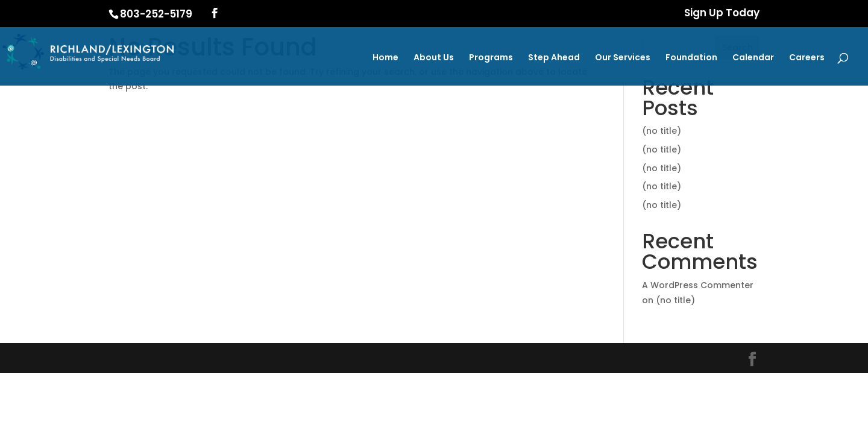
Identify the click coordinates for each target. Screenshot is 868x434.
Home (385, 58)
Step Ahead (554, 58)
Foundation (691, 58)
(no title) (662, 131)
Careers (807, 58)
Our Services (623, 58)
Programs (491, 58)
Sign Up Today (722, 14)
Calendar (753, 58)
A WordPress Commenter (698, 285)
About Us (434, 58)
